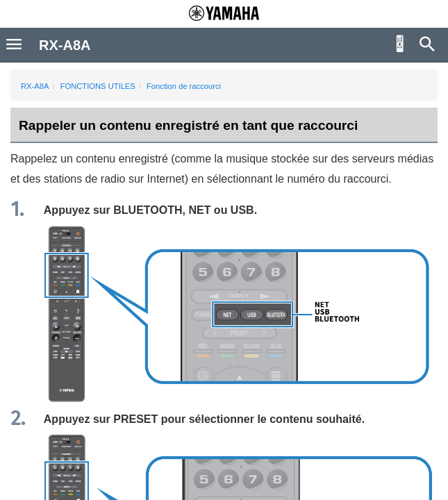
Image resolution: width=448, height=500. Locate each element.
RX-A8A (35, 86)
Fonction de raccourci (184, 86)
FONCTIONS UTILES (98, 86)
